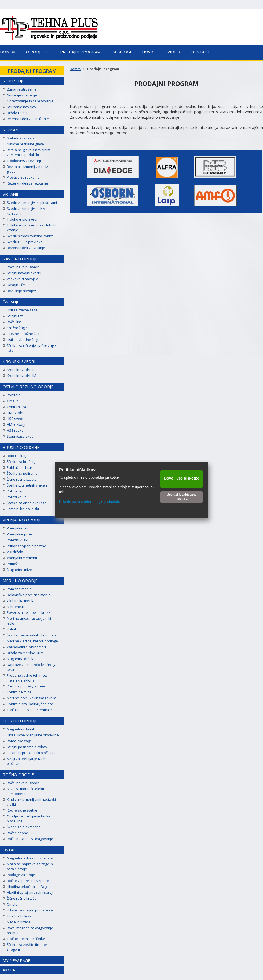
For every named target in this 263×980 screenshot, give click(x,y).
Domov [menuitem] (8, 52)
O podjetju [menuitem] (38, 52)
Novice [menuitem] (149, 52)
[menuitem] (32, 71)
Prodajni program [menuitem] (80, 52)
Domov (76, 69)
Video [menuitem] (174, 52)
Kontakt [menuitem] (200, 52)
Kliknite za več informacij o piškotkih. (90, 502)
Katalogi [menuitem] (121, 52)
